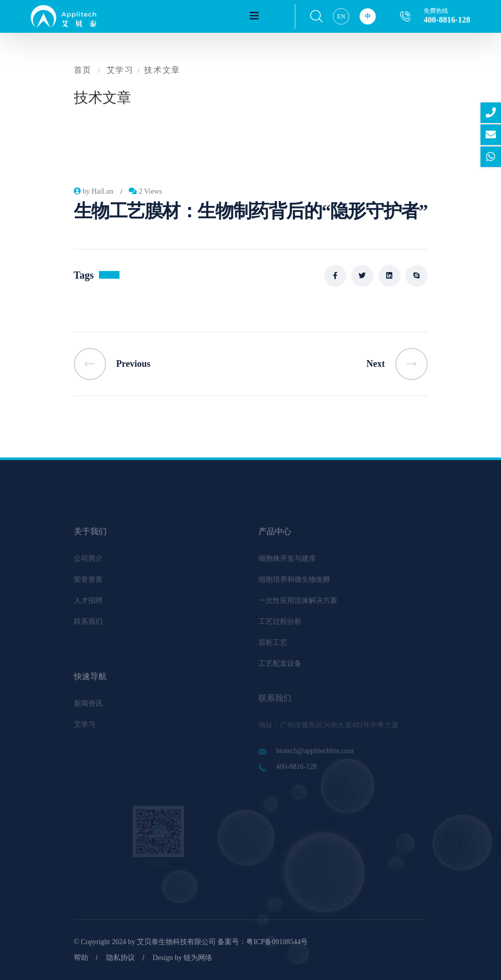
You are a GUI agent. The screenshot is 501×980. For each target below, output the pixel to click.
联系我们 (88, 626)
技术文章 (162, 70)
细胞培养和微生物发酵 (294, 584)
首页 (83, 70)
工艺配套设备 (280, 668)
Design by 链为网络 (183, 958)
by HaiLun (94, 191)
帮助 (81, 958)
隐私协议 (121, 958)
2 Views (145, 191)
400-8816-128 (447, 20)
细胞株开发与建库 (287, 563)
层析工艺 (273, 647)
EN (341, 16)
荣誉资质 (88, 584)
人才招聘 (88, 605)
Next (397, 364)
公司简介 (88, 563)
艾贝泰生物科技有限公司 (176, 942)
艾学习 (120, 70)
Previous (112, 364)
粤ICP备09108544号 (277, 942)
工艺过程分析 (280, 626)
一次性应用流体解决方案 (298, 605)
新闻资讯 (88, 708)
